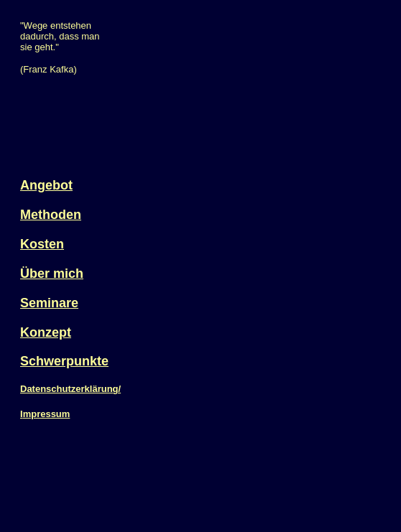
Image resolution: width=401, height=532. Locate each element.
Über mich (52, 274)
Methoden (51, 215)
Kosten (42, 244)
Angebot (46, 185)
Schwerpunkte (64, 361)
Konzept (46, 332)
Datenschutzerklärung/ (70, 389)
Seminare (49, 303)
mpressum (47, 414)
